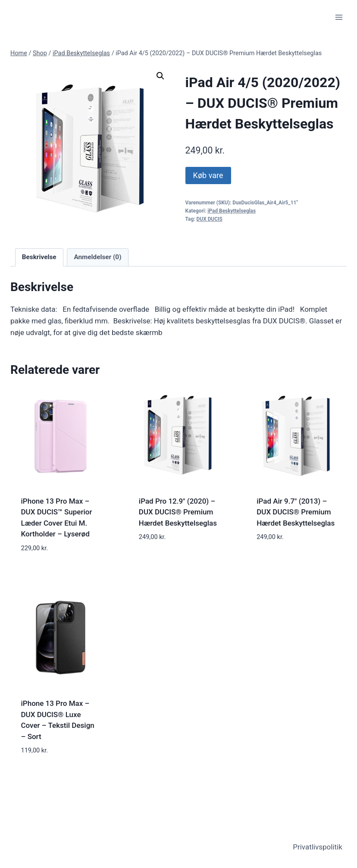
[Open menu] (339, 17)
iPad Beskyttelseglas (232, 211)
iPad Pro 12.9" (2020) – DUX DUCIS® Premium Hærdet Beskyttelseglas (178, 512)
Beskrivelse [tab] (39, 257)
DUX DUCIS (210, 219)
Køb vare (208, 175)
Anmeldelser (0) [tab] (97, 257)
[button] (160, 76)
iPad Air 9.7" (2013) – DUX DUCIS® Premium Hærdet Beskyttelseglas (296, 512)
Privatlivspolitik (318, 847)
